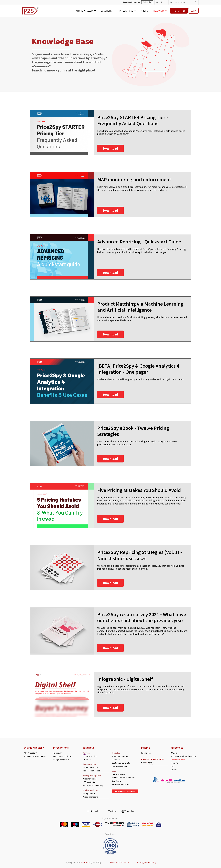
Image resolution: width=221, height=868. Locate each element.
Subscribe (147, 2)
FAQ (172, 766)
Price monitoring (90, 779)
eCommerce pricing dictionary (183, 756)
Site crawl (87, 760)
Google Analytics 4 (61, 760)
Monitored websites (125, 791)
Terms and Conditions (120, 862)
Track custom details (91, 771)
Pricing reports (89, 794)
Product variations (90, 767)
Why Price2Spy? (31, 753)
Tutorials (174, 763)
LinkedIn (93, 811)
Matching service (90, 756)
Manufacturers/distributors (123, 778)
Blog (174, 753)
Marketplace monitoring (93, 785)
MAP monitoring (89, 782)
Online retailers (118, 774)
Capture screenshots (121, 763)
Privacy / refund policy (146, 862)
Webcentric (86, 862)
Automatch (116, 760)
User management (120, 766)
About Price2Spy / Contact (35, 756)
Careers (174, 770)
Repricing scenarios (120, 784)
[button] (110, 148)
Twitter (111, 811)
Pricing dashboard (90, 797)
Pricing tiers (146, 753)
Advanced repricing (120, 756)
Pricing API (58, 753)
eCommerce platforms (63, 756)
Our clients (116, 781)
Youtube (128, 811)
